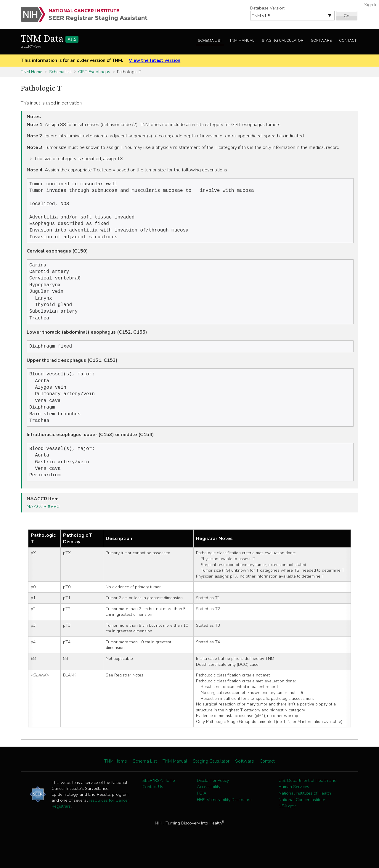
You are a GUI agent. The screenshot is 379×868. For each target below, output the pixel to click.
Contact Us (153, 806)
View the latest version (155, 60)
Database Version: (268, 8)
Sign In (371, 5)
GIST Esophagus (94, 72)
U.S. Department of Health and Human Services (308, 803)
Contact (348, 41)
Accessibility (209, 806)
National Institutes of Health (305, 812)
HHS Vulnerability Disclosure (224, 819)
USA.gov (287, 825)
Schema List (210, 41)
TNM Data (50, 39)
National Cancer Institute (302, 819)
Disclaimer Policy (213, 799)
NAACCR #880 (43, 525)
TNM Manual (242, 41)
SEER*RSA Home (159, 799)
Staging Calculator (283, 41)
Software (321, 41)
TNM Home (32, 72)
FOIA (202, 812)
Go (347, 16)
